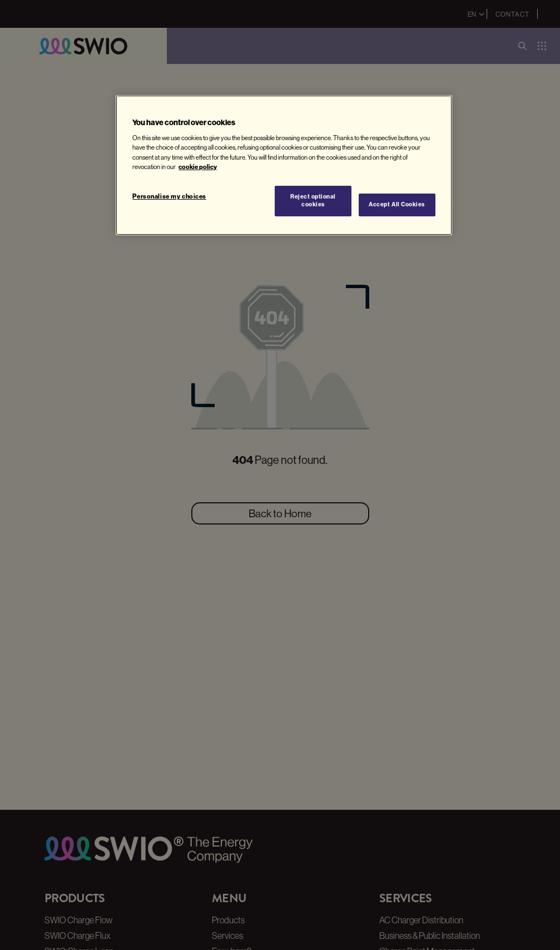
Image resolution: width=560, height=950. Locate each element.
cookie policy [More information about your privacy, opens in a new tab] (198, 167)
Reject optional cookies (313, 201)
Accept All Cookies (397, 204)
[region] (284, 165)
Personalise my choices (169, 196)
